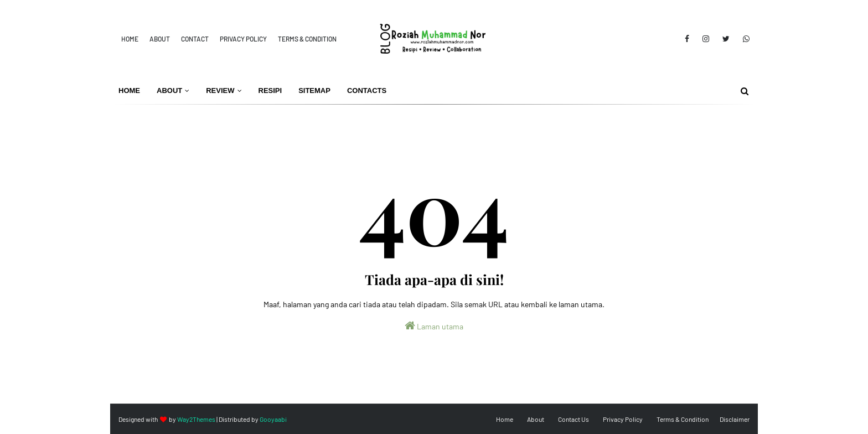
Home (130, 39)
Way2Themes (196, 419)
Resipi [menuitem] (270, 91)
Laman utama (434, 325)
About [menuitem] (169, 91)
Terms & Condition (307, 39)
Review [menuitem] (220, 91)
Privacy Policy (243, 39)
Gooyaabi (273, 419)
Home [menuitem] (129, 91)
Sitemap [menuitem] (314, 91)
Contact (195, 39)
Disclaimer (735, 419)
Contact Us (573, 419)
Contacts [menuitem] (367, 91)
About (160, 39)
